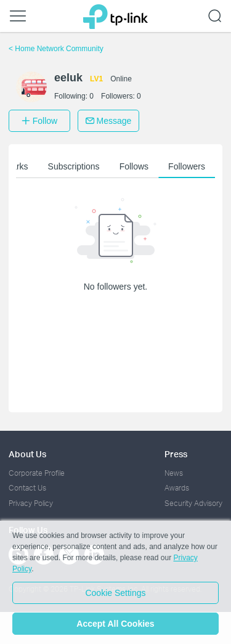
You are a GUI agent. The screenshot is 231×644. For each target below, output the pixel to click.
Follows (134, 166)
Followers (187, 166)
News (174, 473)
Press (176, 454)
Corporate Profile (37, 473)
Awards (177, 488)
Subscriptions (74, 166)
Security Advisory (193, 503)
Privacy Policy (31, 503)
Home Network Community (56, 49)
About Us (27, 454)
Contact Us (27, 488)
